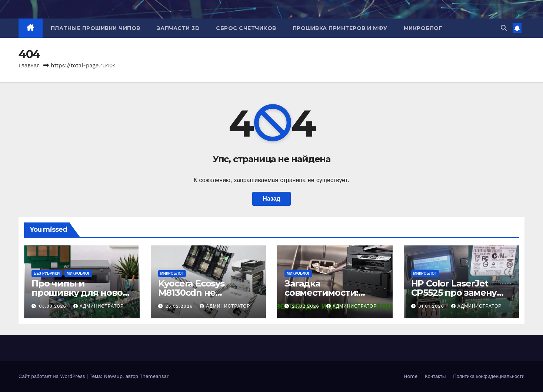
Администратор (99, 306)
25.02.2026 (180, 306)
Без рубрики (47, 273)
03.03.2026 (54, 306)
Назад (271, 199)
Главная (29, 66)
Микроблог (423, 28)
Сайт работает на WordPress (53, 376)
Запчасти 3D (178, 28)
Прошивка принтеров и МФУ (340, 28)
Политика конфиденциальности (489, 376)
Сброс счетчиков (246, 28)
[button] (504, 28)
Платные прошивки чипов (96, 28)
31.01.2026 (432, 306)
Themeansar (154, 376)
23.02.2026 (307, 306)
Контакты (435, 376)
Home (411, 376)
